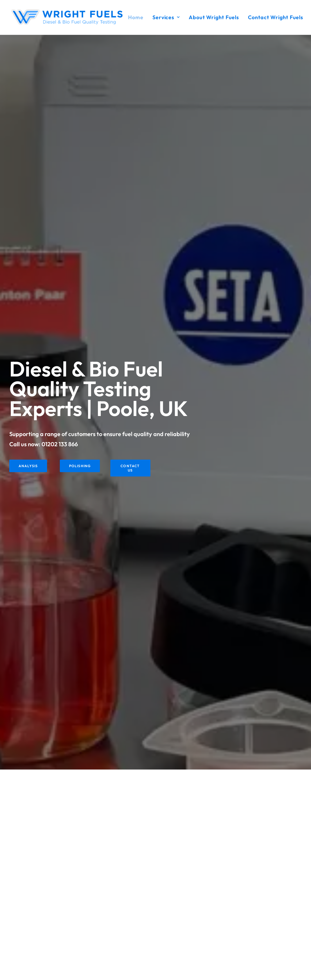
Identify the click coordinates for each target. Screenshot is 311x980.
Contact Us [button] (131, 185)
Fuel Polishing (126, 914)
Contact (122, 945)
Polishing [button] (80, 183)
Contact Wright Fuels (276, 17)
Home (136, 17)
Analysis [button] (28, 183)
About (120, 929)
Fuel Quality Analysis (133, 907)
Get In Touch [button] (155, 839)
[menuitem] (138, 17)
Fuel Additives (127, 922)
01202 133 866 (60, 161)
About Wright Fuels (214, 17)
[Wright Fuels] (69, 17)
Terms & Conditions (132, 937)
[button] (221, 891)
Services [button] (166, 17)
